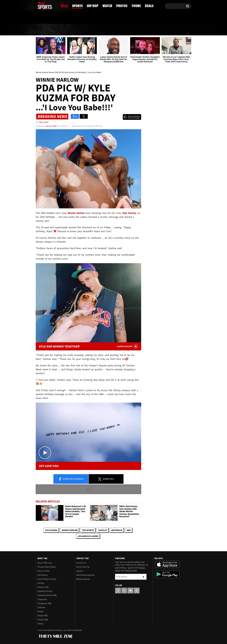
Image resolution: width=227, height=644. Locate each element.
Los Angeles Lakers (88, 536)
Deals (179, 30)
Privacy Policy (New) (47, 567)
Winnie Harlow (69, 530)
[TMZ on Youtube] (47, 5)
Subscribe (144, 577)
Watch (112, 30)
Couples (102, 530)
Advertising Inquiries (85, 575)
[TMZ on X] (42, 5)
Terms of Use (43, 571)
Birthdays (117, 530)
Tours (159, 30)
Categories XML (45, 603)
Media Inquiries (83, 579)
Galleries (41, 607)
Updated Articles (45, 591)
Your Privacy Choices (47, 579)
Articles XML (43, 587)
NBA (129, 530)
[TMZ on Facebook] (38, 5)
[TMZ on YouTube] (130, 591)
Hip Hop (89, 30)
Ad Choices (42, 575)
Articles (41, 583)
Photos (136, 30)
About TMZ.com (45, 563)
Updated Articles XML (47, 595)
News (43, 30)
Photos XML (43, 620)
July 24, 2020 (51, 126)
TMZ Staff (43, 122)
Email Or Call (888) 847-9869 (69, 18)
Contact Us (81, 563)
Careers (80, 571)
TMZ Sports (88, 530)
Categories (42, 599)
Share (71, 479)
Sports (65, 30)
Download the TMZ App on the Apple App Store (167, 564)
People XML (43, 616)
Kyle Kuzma (51, 530)
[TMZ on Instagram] (53, 5)
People (40, 612)
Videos (40, 624)
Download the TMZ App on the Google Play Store (167, 574)
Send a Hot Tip (83, 567)
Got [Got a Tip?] (45, 18)
